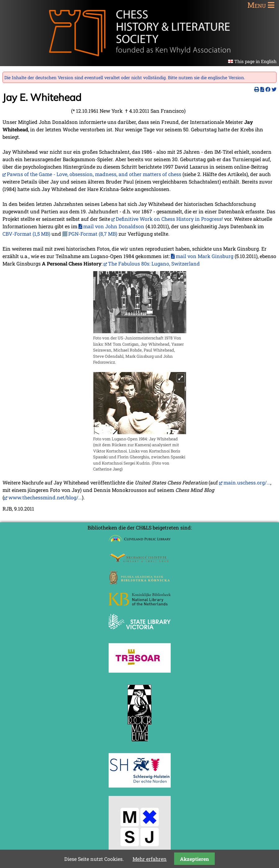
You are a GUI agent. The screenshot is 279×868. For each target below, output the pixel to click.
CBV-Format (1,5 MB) (26, 234)
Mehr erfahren (150, 859)
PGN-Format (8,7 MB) (93, 234)
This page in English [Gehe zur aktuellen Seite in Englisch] (255, 61)
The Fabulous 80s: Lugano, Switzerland (154, 264)
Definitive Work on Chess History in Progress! (169, 219)
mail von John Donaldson (114, 226)
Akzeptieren (194, 859)
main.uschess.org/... (247, 482)
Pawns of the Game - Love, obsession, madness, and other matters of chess (94, 174)
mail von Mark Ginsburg (205, 256)
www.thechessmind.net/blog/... (45, 497)
